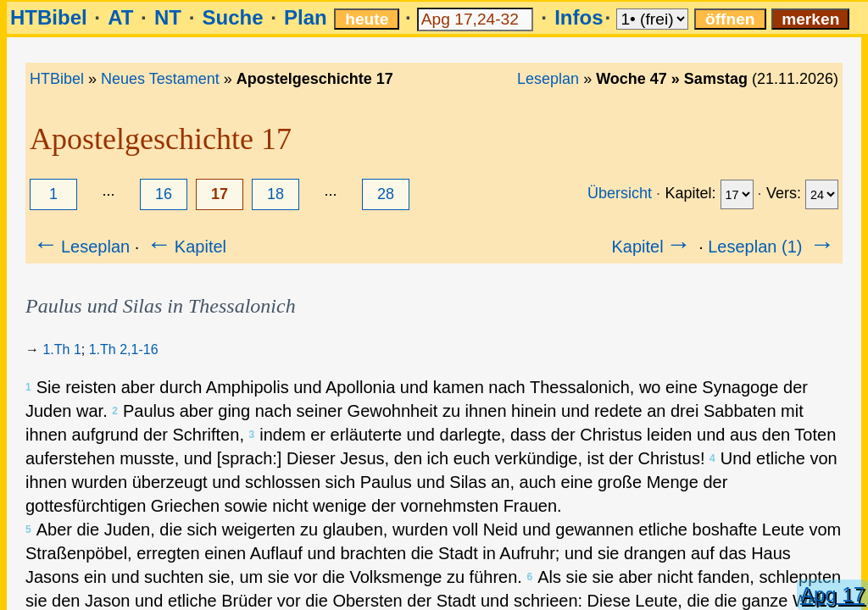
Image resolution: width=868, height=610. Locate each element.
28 (386, 194)
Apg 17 (832, 594)
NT (168, 17)
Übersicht (620, 193)
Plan (306, 17)
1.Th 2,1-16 (124, 349)
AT (120, 17)
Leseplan (548, 79)
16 (164, 194)
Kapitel (185, 247)
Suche (232, 17)
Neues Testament (160, 79)
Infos (579, 17)
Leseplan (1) (773, 247)
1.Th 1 (61, 349)
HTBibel (49, 17)
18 (275, 194)
